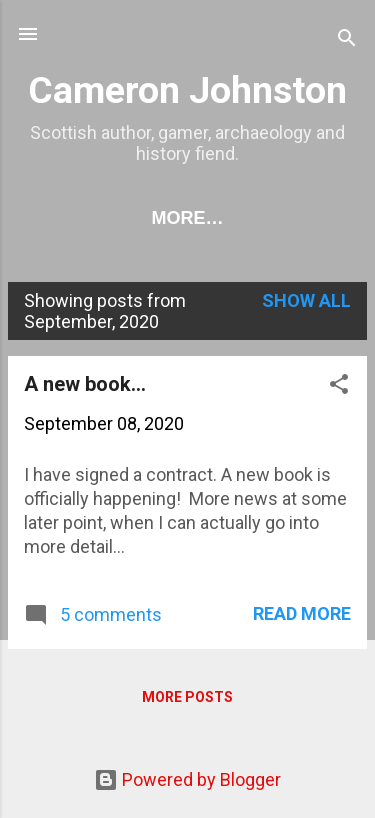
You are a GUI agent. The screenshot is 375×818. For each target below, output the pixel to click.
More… (188, 218)
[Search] (347, 40)
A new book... (85, 384)
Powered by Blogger (187, 779)
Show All (306, 300)
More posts (187, 697)
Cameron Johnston (187, 90)
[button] (339, 387)
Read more (302, 613)
